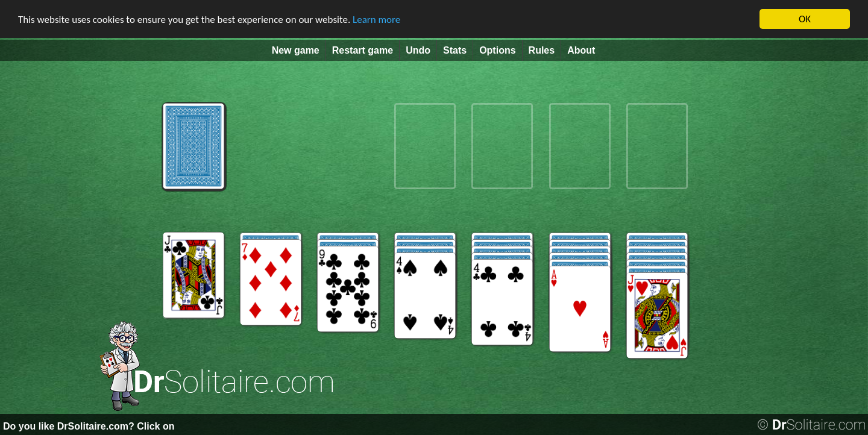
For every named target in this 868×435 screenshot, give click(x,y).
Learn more (376, 20)
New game (296, 50)
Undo (418, 50)
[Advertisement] (36, 254)
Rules (542, 50)
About (581, 50)
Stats (455, 50)
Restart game (363, 50)
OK (805, 19)
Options (497, 50)
